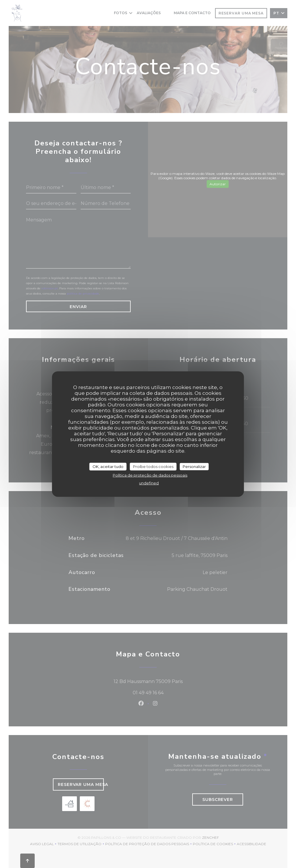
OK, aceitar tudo (108, 466)
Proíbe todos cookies (153, 466)
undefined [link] (149, 483)
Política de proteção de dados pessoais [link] (150, 475)
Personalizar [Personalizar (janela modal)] (194, 466)
